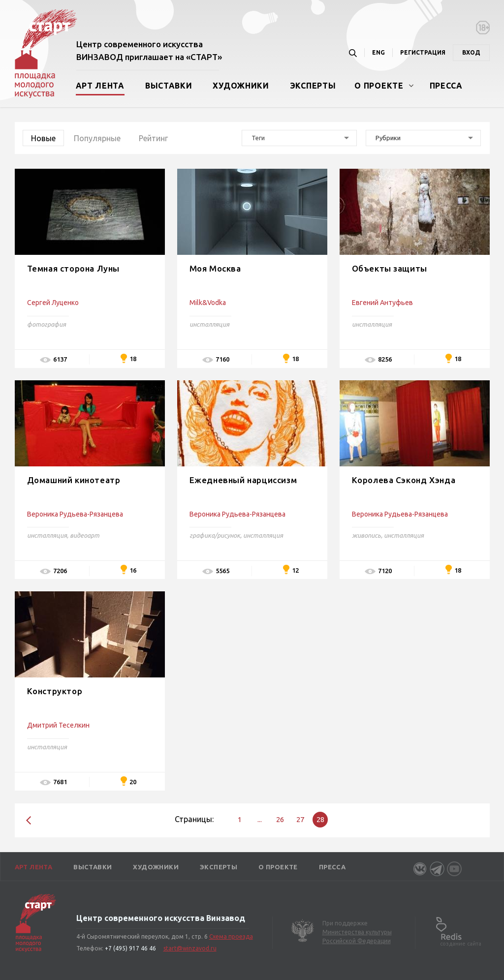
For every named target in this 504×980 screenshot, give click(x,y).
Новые (43, 138)
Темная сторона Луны (73, 268)
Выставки (169, 86)
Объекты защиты (390, 268)
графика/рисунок (215, 535)
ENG (378, 52)
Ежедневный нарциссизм (243, 480)
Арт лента (100, 86)
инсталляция (209, 324)
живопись (366, 535)
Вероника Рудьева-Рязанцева (75, 514)
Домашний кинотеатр (74, 480)
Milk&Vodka (208, 303)
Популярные (97, 138)
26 (280, 819)
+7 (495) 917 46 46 (130, 948)
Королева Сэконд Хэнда (404, 480)
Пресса (446, 86)
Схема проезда (231, 936)
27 (300, 819)
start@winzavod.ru (190, 948)
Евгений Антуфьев (382, 303)
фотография (47, 324)
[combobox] (299, 138)
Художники (241, 86)
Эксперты (313, 86)
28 (320, 819)
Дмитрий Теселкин (58, 725)
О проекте (379, 86)
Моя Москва (215, 268)
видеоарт (85, 535)
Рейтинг (153, 138)
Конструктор (55, 691)
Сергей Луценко (53, 303)
